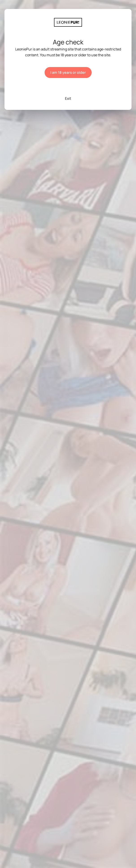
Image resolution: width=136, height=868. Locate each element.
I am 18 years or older (68, 72)
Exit (68, 98)
